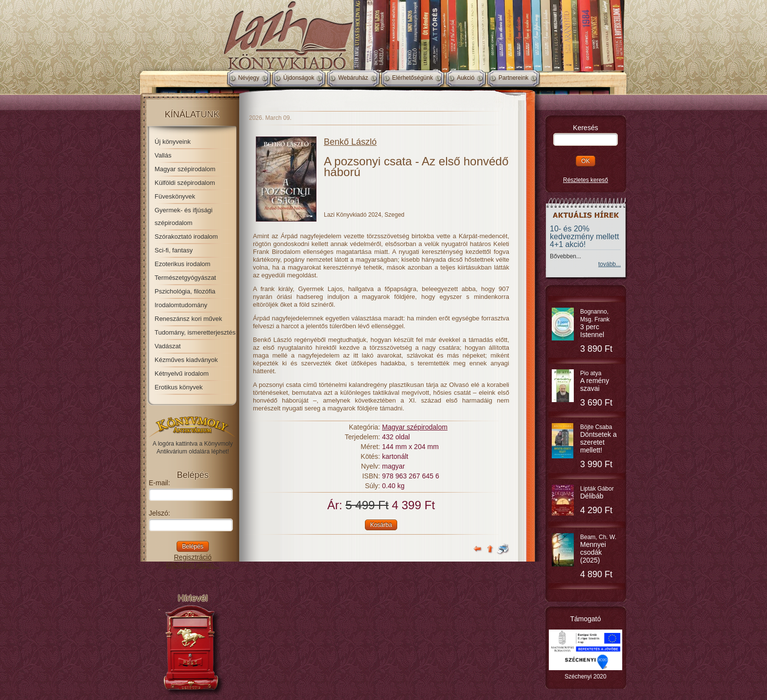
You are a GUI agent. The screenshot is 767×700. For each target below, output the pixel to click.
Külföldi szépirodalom (185, 183)
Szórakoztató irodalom (186, 237)
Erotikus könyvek (179, 387)
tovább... (609, 264)
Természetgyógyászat (185, 278)
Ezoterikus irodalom (182, 264)
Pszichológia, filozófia (185, 291)
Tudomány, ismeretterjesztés (195, 332)
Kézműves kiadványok (186, 360)
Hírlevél (192, 598)
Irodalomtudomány (181, 305)
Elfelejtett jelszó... (193, 565)
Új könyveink (173, 142)
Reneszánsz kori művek (188, 319)
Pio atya (595, 381)
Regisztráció (192, 557)
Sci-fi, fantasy (174, 250)
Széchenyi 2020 (585, 677)
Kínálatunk (192, 114)
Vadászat (168, 346)
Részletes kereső (586, 180)
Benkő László (350, 142)
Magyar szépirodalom (185, 169)
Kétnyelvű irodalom (182, 373)
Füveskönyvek (175, 196)
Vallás (163, 155)
